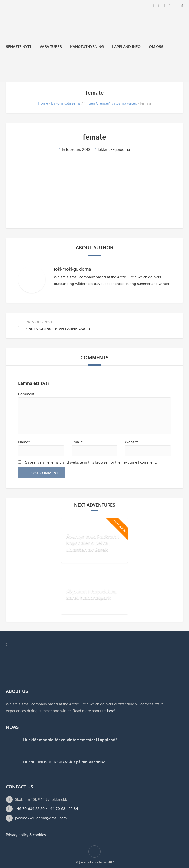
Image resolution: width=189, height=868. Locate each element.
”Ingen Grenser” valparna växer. (110, 103)
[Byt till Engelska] (21, 70)
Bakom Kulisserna (66, 103)
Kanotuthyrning (87, 47)
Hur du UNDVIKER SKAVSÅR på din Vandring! (65, 762)
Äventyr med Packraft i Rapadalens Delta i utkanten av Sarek (93, 543)
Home (43, 103)
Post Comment (42, 473)
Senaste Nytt (19, 47)
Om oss (156, 47)
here (111, 711)
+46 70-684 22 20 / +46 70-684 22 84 (47, 809)
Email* (77, 442)
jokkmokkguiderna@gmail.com (41, 818)
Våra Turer (51, 47)
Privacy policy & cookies (26, 835)
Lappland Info (126, 47)
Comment (26, 394)
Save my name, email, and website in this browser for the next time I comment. (91, 462)
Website (132, 442)
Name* (24, 442)
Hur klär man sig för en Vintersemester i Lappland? (70, 740)
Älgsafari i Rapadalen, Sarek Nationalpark (91, 594)
